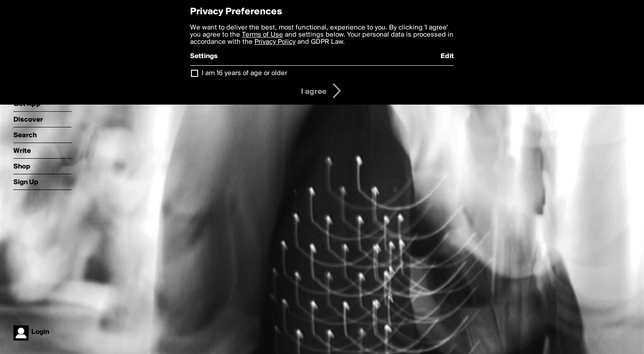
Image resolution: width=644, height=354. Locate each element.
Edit (447, 56)
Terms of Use (263, 35)
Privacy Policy (275, 42)
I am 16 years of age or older (244, 73)
